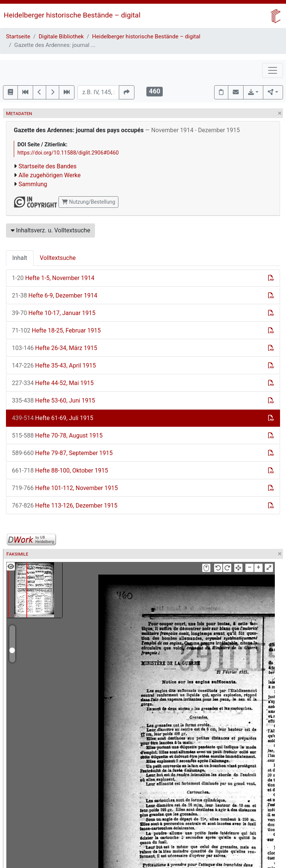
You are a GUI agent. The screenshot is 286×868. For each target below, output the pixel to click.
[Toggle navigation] (273, 70)
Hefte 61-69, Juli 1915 (53, 418)
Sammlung (33, 184)
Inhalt (20, 258)
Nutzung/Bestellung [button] (88, 202)
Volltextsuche (58, 258)
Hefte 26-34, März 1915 (55, 348)
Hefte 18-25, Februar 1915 (56, 330)
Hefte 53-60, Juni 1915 (53, 400)
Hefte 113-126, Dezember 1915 (65, 505)
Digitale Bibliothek (61, 36)
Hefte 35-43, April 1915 (54, 365)
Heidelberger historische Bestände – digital (72, 15)
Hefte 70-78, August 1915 (57, 435)
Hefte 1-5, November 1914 (53, 278)
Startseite (18, 36)
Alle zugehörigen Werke (50, 175)
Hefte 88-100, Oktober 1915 (60, 470)
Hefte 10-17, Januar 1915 (54, 313)
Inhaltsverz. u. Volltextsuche (50, 230)
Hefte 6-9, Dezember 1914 (55, 295)
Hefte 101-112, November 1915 (65, 488)
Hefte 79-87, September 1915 (62, 453)
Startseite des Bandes (48, 166)
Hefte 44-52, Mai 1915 (53, 383)
